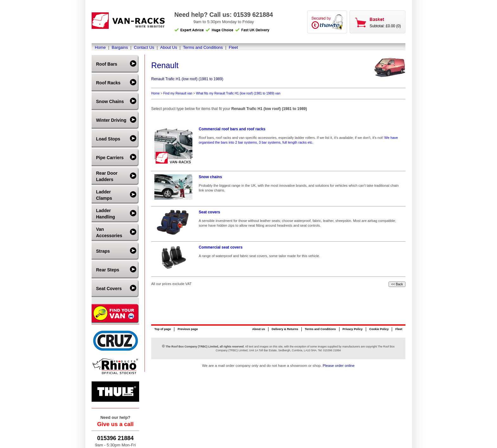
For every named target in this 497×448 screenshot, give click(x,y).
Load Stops (108, 139)
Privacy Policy (353, 329)
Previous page (188, 329)
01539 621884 (253, 15)
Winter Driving (111, 120)
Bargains (120, 47)
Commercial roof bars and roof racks (232, 129)
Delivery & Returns (285, 329)
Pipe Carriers (110, 158)
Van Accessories (109, 232)
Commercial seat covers (221, 247)
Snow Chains (110, 101)
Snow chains (210, 177)
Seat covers (209, 212)
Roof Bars (107, 64)
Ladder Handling (106, 214)
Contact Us (144, 47)
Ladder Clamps (104, 195)
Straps (103, 251)
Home (100, 47)
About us (258, 329)
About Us (168, 47)
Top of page (163, 329)
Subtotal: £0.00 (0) (385, 26)
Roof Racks (108, 83)
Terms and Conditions (203, 47)
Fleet (233, 47)
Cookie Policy (379, 329)
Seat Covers (109, 289)
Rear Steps (108, 270)
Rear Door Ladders (107, 176)
